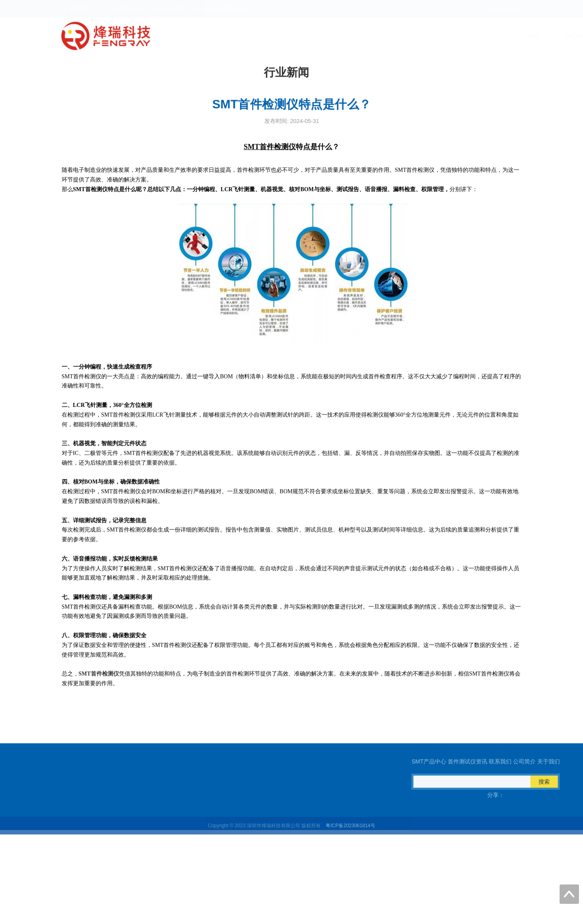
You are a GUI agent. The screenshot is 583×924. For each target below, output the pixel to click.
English (512, 9)
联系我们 (416, 36)
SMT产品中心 (300, 36)
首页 (253, 36)
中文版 (491, 9)
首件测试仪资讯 (361, 36)
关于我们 (510, 36)
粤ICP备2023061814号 (350, 830)
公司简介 (463, 36)
